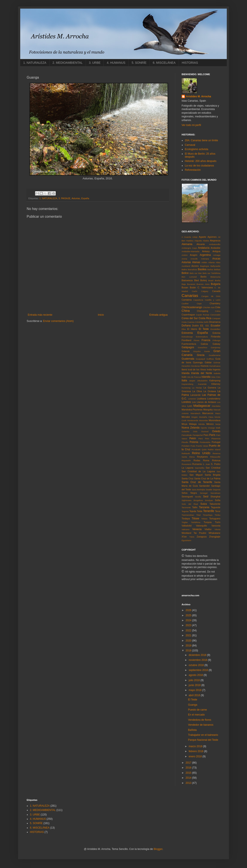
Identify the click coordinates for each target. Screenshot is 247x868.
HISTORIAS (190, 63)
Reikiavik (186, 453)
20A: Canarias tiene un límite (201, 140)
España (85, 198)
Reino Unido (201, 453)
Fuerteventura (189, 344)
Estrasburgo (187, 337)
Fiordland (186, 340)
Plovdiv (185, 442)
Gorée (207, 351)
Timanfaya (208, 515)
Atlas (218, 262)
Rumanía (197, 464)
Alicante (201, 244)
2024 (189, 620)
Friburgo (216, 340)
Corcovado (215, 315)
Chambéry (215, 303)
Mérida (201, 424)
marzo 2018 (196, 746)
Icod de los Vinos (197, 370)
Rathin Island (214, 450)
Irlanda (186, 373)
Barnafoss (192, 269)
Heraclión (186, 366)
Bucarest (191, 284)
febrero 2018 (196, 751)
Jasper (192, 381)
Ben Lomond (189, 277)
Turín (218, 522)
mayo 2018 (195, 690)
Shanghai (215, 497)
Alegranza (215, 241)
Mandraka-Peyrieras (192, 410)
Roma (206, 460)
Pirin (207, 439)
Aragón (194, 255)
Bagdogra (205, 266)
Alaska (206, 241)
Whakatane (214, 533)
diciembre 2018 (198, 655)
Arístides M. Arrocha (198, 96)
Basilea (202, 269)
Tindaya (186, 519)
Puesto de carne (197, 710)
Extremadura (202, 337)
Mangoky (208, 410)
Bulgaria (216, 284)
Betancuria (215, 277)
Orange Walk (214, 428)
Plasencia (216, 439)
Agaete (202, 237)
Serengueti (187, 497)
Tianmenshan (188, 515)
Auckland (186, 266)
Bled (197, 280)
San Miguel (196, 475)
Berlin (204, 277)
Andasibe (215, 248)
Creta (184, 322)
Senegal (204, 493)
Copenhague (188, 315)
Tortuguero (215, 519)
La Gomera (210, 388)
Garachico (202, 347)
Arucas (216, 259)
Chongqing (202, 311)
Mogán (194, 417)
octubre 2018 (197, 665)
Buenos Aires (203, 284)
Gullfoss (210, 359)
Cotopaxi (216, 318)
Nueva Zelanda (191, 428)
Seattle (209, 490)
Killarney (216, 384)
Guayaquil (200, 359)
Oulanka (185, 431)
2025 (189, 615)
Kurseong (186, 388)
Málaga (193, 424)
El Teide (204, 329)
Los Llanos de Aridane (204, 402)
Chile (218, 307)
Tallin (195, 507)
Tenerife (209, 511)
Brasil (211, 280)
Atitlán (204, 262)
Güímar (217, 363)
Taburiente (215, 504)
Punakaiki (196, 450)
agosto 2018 (196, 675)
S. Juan (206, 464)
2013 (189, 783)
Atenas (196, 262)
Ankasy (206, 251)
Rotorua (216, 460)
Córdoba (199, 322)
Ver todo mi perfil (191, 125)
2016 (189, 768)
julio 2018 (195, 680)
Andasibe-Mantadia (191, 251)
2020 (189, 641)
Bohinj (204, 280)
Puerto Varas (202, 446)
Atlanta (211, 262)
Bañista (192, 730)
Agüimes (212, 237)
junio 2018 (195, 685)
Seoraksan (215, 493)
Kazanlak (202, 384)
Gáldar (208, 362)
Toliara (204, 519)
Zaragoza (202, 537)
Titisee (195, 519)
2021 (189, 635)
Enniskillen (215, 329)
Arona (184, 259)
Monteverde (193, 420)
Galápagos (188, 347)
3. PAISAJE (65, 198)
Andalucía (204, 248)
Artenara (205, 259)
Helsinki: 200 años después (201, 161)
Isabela (217, 373)
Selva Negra (189, 493)
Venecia (197, 529)
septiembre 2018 (199, 670)
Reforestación (193, 170)
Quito (204, 450)
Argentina (205, 255)
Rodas (197, 460)
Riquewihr (186, 460)
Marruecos (208, 413)
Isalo (184, 377)
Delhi (206, 322)
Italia (184, 380)
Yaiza (192, 537)
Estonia (216, 333)
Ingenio (217, 370)
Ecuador (215, 326)
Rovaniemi (186, 464)
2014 (189, 778)
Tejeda (193, 511)
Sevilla (198, 497)
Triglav (185, 522)
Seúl (206, 497)
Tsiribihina (196, 522)
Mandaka (216, 406)
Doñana (186, 326)
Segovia (217, 490)
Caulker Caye (192, 304)
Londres (186, 402)
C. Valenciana (205, 287)
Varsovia (216, 526)
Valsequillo (201, 526)
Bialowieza (187, 280)
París (212, 435)
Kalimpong (215, 380)
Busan (185, 287)
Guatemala (188, 359)
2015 (189, 773)
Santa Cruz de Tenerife (197, 482)
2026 (189, 610)
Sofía (218, 500)
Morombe (203, 420)
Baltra (184, 269)
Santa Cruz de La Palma (207, 478)
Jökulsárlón (202, 381)
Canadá (216, 291)
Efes (184, 329)
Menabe (186, 417)
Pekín (193, 438)
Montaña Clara (206, 417)
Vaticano (186, 529)
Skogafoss (198, 500)
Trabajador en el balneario (203, 735)
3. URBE (95, 63)
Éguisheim (186, 540)
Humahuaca (215, 366)
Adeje (195, 237)
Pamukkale (187, 435)
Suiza (204, 504)
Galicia (204, 344)
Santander (204, 486)
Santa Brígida (213, 475)
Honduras (196, 366)
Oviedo (216, 431)
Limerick (192, 399)
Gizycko (197, 351)
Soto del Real (190, 504)
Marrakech (195, 413)
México (210, 424)
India (209, 370)
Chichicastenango (192, 307)
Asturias (76, 198)
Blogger (158, 849)
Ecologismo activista (197, 149)
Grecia (201, 355)
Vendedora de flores (200, 720)
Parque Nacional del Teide (203, 740)
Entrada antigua (158, 315)
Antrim (185, 255)
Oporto (204, 428)
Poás (193, 446)
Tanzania (204, 507)
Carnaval (190, 145)
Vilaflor (208, 529)
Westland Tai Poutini (194, 533)
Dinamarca (215, 322)
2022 (189, 630)
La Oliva (197, 391)
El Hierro (192, 329)
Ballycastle (215, 266)
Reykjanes (202, 457)
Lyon (190, 406)
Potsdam (186, 446)
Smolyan (209, 500)
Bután (193, 287)
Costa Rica (205, 318)
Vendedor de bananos (201, 725)
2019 (189, 646)
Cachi (195, 291)
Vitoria (217, 529)
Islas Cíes (216, 377)
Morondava (215, 420)
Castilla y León (213, 300)
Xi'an (184, 537)
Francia (206, 340)
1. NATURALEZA (35, 63)
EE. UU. (205, 326)
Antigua (216, 251)
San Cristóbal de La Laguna (198, 471)
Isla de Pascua (194, 377)
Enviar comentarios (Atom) (58, 321)
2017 (189, 763)
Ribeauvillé (215, 457)
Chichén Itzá (209, 307)
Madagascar (202, 406)
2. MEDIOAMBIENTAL (68, 63)
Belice (185, 273)
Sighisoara (186, 500)
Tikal (198, 515)
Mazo (218, 413)
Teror (218, 511)
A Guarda (186, 237)
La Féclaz (197, 388)
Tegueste (216, 507)
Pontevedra (205, 442)
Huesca (205, 366)
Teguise (185, 511)
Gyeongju (198, 362)
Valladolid (187, 526)
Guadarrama (215, 355)
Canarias (190, 296)
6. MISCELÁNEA (164, 63)
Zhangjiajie (215, 537)
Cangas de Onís (211, 296)
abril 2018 (195, 695)
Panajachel (198, 435)
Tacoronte (186, 507)
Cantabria (187, 300)
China (186, 311)
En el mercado (196, 715)
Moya (184, 424)
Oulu (195, 431)
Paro (206, 435)
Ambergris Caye (189, 248)
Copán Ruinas (203, 315)
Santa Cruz (188, 478)
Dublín (195, 326)
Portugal (216, 442)
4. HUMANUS (116, 63)
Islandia (206, 377)
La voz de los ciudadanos (199, 166)
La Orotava (210, 391)
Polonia (194, 442)
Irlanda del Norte (201, 373)
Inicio (101, 315)
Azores (195, 266)
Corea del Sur (190, 318)
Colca (218, 311)
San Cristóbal (213, 468)
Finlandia (216, 337)
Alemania (187, 244)
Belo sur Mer (196, 273)
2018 (189, 651)
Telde (200, 511)
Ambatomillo (215, 244)
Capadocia (198, 300)
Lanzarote (195, 395)
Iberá (184, 370)
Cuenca (191, 322)
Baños (210, 269)
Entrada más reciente (40, 315)
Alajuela (198, 241)
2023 (189, 625)
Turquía (208, 522)
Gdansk (186, 351)
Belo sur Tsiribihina (211, 273)
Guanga (193, 705)
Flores (197, 340)
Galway (216, 344)
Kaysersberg (187, 384)
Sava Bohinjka (198, 490)
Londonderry (214, 399)
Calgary (205, 291)
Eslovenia (187, 333)
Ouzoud (205, 431)
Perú (201, 439)
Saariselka (200, 468)
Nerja (218, 424)
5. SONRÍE (139, 63)
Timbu (218, 515)
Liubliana (201, 399)
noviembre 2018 (198, 660)
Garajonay (216, 347)
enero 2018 (196, 756)
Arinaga (217, 255)
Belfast (217, 269)
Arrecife (194, 259)
